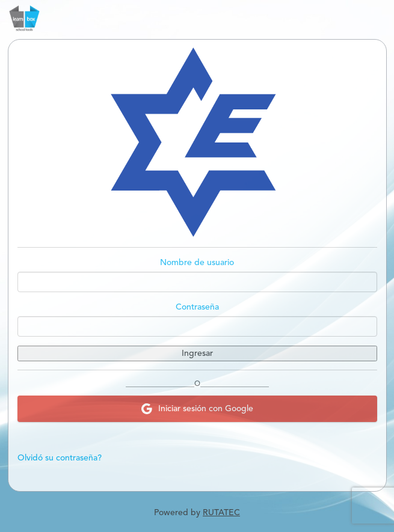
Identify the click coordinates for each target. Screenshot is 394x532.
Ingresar (197, 353)
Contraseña (197, 307)
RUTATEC (221, 513)
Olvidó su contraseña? (60, 458)
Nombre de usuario (197, 263)
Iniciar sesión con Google (197, 409)
